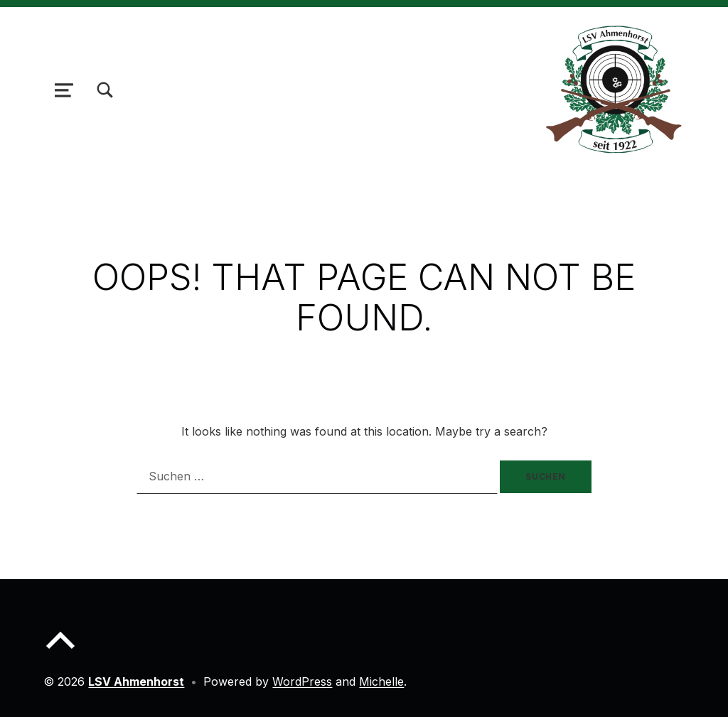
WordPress (302, 681)
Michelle (381, 681)
